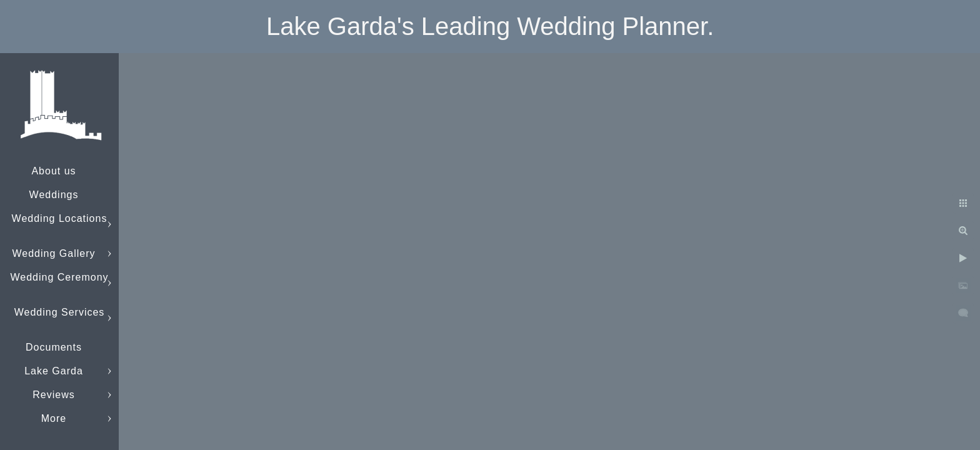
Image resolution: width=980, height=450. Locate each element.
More (54, 418)
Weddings (54, 195)
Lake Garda (54, 371)
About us (53, 171)
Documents (54, 347)
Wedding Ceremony (59, 277)
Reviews (53, 395)
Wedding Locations (60, 218)
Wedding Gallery (54, 253)
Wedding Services (60, 312)
